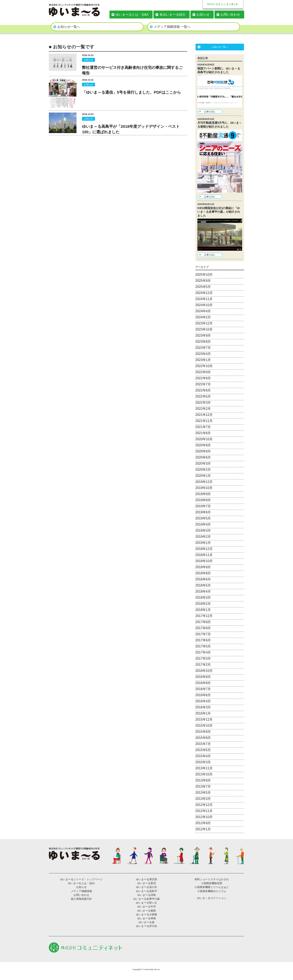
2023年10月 (204, 329)
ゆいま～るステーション (212, 898)
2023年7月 (203, 348)
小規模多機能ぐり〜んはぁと (212, 887)
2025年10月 (204, 275)
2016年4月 (203, 701)
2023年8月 (203, 342)
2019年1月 (203, 543)
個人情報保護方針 (81, 899)
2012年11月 (204, 811)
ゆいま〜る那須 (147, 883)
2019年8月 (203, 500)
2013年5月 (203, 793)
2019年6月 (203, 512)
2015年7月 (203, 744)
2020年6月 (203, 457)
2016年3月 (203, 707)
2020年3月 (203, 463)
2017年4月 (203, 652)
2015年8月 (203, 738)
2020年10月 (204, 439)
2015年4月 (203, 756)
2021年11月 (204, 421)
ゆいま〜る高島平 (146, 891)
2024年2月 (203, 317)
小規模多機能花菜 (212, 883)
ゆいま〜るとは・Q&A (132, 15)
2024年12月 (204, 293)
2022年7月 (203, 384)
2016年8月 (203, 683)
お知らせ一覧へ (69, 27)
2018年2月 (203, 604)
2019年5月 (203, 518)
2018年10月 (204, 561)
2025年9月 (203, 281)
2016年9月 (203, 677)
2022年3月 (203, 403)
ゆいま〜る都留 (147, 911)
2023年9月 (203, 336)
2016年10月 (204, 671)
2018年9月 (203, 567)
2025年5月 (203, 287)
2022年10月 (204, 366)
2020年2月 (203, 470)
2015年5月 (203, 750)
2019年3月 (203, 531)
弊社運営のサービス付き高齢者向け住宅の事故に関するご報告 (132, 70)
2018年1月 (203, 610)
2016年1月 (203, 713)
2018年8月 (203, 573)
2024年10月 (204, 305)
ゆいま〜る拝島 (147, 895)
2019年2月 (203, 537)
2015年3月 (203, 762)
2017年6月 (203, 640)
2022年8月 (203, 378)
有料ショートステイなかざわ (212, 879)
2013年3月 (203, 799)
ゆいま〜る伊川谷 (146, 926)
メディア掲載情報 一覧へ (172, 27)
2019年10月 (204, 488)
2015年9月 (203, 732)
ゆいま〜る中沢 (147, 907)
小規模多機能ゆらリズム (212, 891)
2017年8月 (203, 628)
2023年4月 (203, 354)
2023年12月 (204, 323)
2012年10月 (204, 817)
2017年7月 (203, 634)
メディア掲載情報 (81, 891)
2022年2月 (203, 409)
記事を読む (210, 112)
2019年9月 (203, 494)
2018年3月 (203, 598)
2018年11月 (204, 555)
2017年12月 (204, 616)
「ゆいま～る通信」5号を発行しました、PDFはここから (131, 92)
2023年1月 (203, 360)
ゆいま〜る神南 (147, 918)
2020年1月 (203, 476)
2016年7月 (203, 689)
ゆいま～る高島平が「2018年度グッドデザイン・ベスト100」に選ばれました (131, 129)
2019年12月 (204, 482)
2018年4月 (203, 591)
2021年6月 (203, 433)
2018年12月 (204, 549)
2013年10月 (204, 774)
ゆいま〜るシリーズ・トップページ (81, 879)
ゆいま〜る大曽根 (146, 914)
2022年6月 (203, 390)
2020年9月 (203, 445)
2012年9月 (203, 823)
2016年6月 (203, 695)
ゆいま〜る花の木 (146, 887)
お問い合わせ (230, 15)
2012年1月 (203, 829)
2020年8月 (203, 451)
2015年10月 (204, 726)
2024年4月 (203, 311)
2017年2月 (203, 665)
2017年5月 (203, 646)
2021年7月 (203, 427)
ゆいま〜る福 (146, 922)
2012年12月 (204, 805)
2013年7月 (203, 786)
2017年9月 (203, 622)
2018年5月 (203, 585)
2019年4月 (203, 524)
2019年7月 (203, 506)
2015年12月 (204, 719)
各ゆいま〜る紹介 (173, 15)
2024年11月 (204, 299)
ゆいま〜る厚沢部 (146, 879)
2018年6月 (203, 579)
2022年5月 (203, 396)
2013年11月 (204, 768)
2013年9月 (203, 780)
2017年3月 (203, 659)
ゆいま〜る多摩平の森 (146, 899)
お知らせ (203, 15)
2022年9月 (203, 372)
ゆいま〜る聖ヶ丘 (146, 903)
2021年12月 (204, 415)
